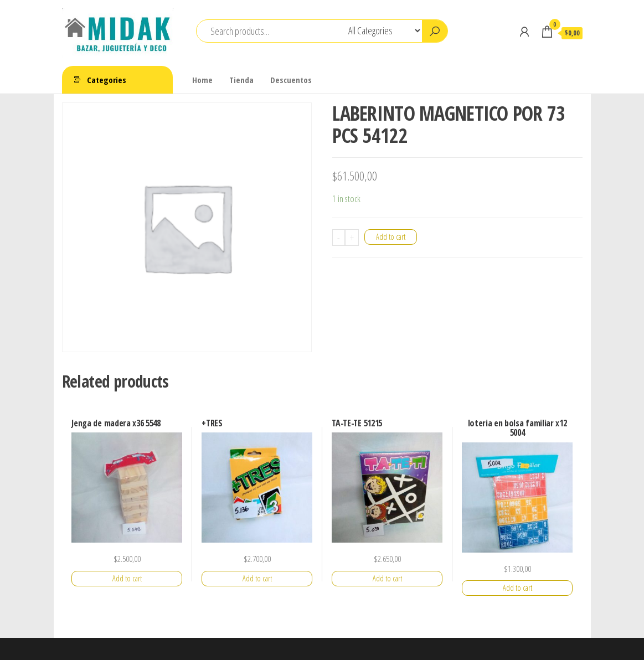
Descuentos (291, 80)
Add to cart (391, 237)
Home (202, 80)
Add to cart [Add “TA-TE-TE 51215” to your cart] (387, 578)
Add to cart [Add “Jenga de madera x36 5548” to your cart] (127, 578)
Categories (107, 80)
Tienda (241, 80)
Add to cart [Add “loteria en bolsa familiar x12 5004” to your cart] (517, 588)
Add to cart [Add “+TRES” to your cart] (257, 578)
